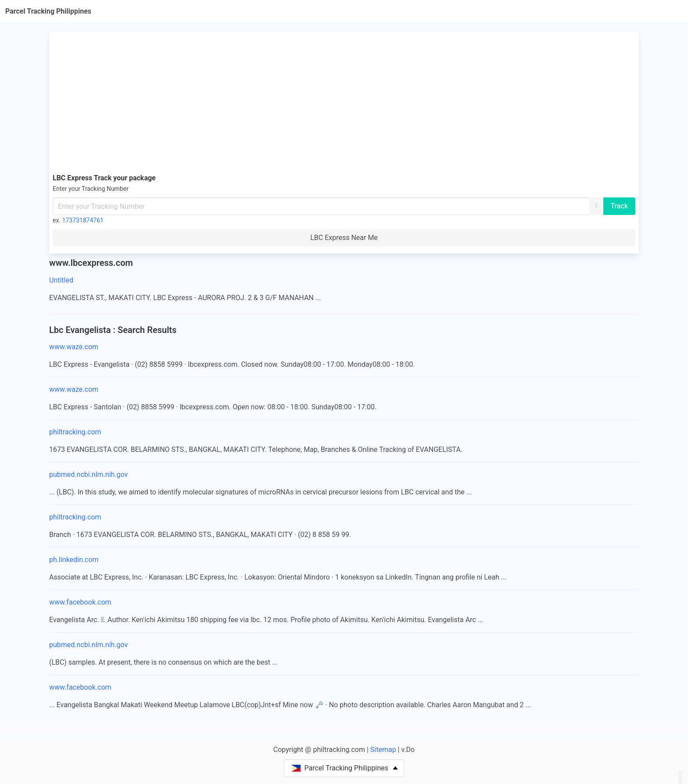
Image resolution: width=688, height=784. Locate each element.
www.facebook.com (80, 602)
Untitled (61, 280)
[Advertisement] (344, 101)
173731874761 (83, 220)
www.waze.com (74, 347)
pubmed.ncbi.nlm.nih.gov (88, 474)
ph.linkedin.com (74, 560)
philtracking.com (75, 432)
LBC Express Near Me (344, 238)
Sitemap (383, 750)
